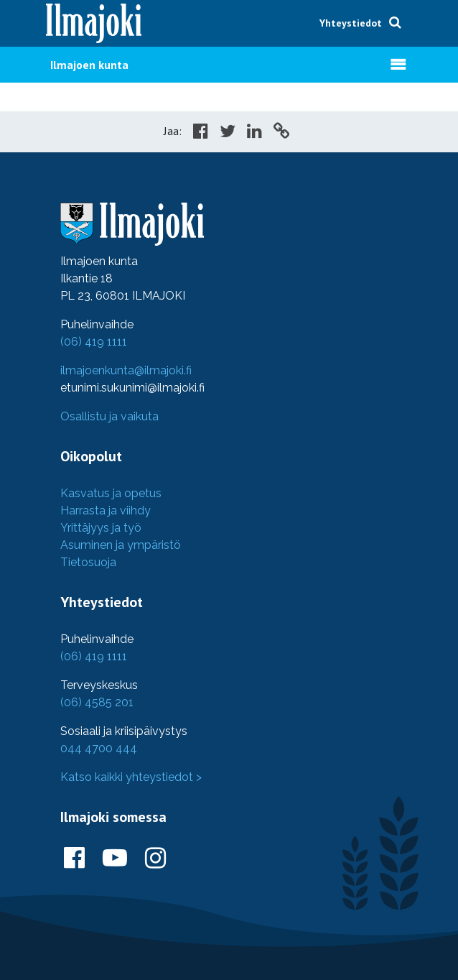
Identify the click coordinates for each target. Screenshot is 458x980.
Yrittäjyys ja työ (101, 528)
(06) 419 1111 (94, 342)
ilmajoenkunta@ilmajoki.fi (126, 370)
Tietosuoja (88, 562)
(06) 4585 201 (97, 702)
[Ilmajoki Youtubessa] (115, 859)
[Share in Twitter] (228, 133)
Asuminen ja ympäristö (121, 545)
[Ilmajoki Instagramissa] (155, 859)
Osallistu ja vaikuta (109, 416)
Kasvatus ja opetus (111, 493)
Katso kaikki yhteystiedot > (131, 777)
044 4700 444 (99, 748)
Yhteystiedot (351, 23)
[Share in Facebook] (201, 133)
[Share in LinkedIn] (254, 133)
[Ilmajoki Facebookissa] (74, 859)
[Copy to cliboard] (281, 133)
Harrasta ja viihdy (106, 510)
